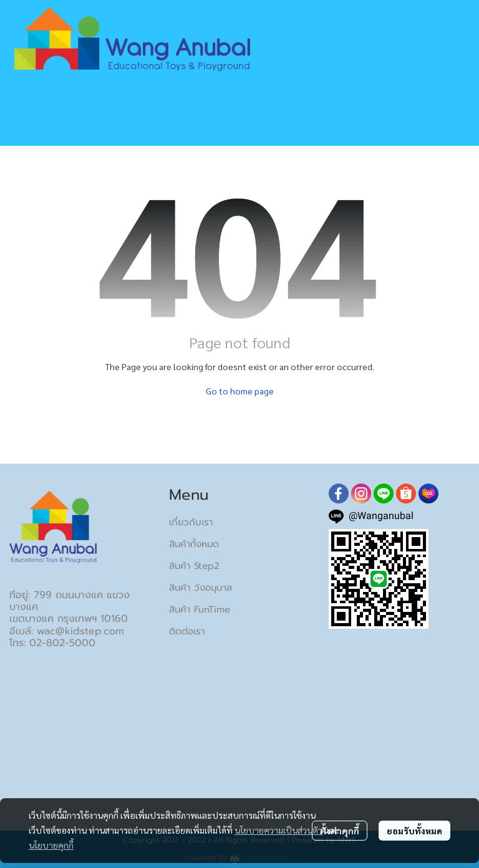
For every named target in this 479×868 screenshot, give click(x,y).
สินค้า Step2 (194, 566)
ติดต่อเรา (187, 631)
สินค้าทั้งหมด (194, 544)
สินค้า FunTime (200, 609)
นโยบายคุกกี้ (51, 845)
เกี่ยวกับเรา (191, 522)
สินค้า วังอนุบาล (201, 588)
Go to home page (240, 391)
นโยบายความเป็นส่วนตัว (278, 830)
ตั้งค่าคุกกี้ (340, 831)
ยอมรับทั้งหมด (414, 831)
